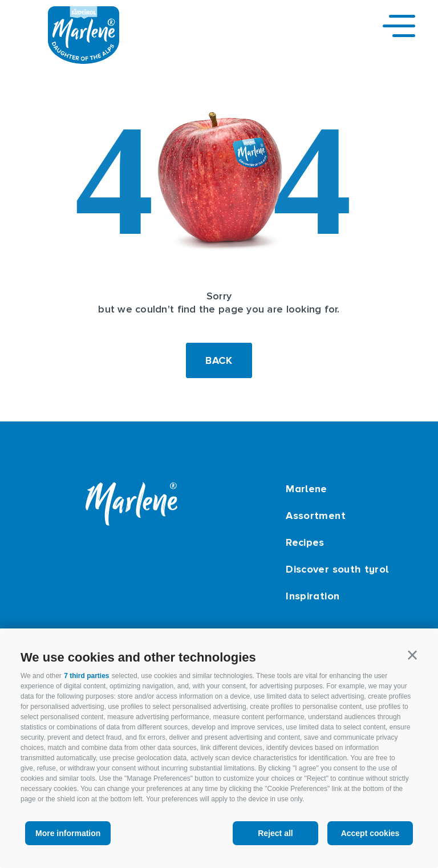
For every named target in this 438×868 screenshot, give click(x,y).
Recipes (305, 542)
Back (219, 360)
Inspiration (313, 596)
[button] (412, 655)
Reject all (275, 833)
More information (68, 833)
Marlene (307, 489)
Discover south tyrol (337, 569)
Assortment (316, 516)
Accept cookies (370, 833)
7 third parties (86, 676)
